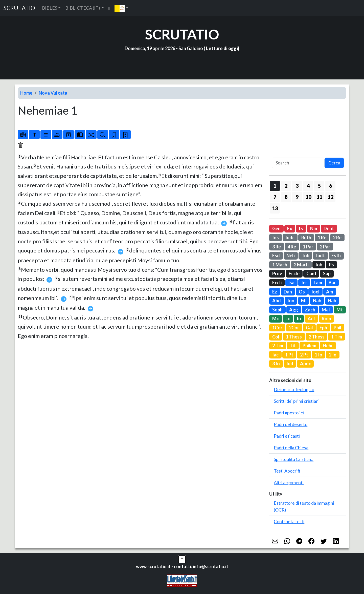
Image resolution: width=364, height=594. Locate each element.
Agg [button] (294, 310)
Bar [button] (332, 283)
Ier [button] (304, 283)
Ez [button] (275, 292)
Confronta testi (289, 521)
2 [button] (286, 186)
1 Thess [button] (294, 337)
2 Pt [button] (304, 355)
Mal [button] (326, 310)
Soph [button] (277, 310)
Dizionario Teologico (294, 389)
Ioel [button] (315, 292)
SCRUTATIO (19, 8)
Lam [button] (318, 283)
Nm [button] (314, 228)
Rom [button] (326, 319)
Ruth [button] (306, 238)
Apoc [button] (305, 364)
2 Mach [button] (301, 265)
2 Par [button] (325, 247)
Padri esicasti (287, 436)
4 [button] (308, 186)
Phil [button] (337, 328)
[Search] (298, 163)
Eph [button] (323, 328)
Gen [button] (276, 228)
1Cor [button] (277, 328)
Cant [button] (311, 273)
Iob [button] (319, 265)
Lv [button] (301, 228)
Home (26, 93)
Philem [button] (309, 346)
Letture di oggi (222, 48)
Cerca (334, 163)
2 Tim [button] (278, 346)
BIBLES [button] (50, 8)
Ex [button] (290, 228)
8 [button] (286, 197)
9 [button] (297, 197)
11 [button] (320, 197)
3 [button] (297, 186)
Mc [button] (276, 319)
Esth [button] (336, 256)
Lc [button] (288, 319)
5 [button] (319, 186)
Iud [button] (290, 364)
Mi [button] (304, 301)
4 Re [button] (292, 247)
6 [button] (331, 186)
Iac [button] (275, 355)
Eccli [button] (277, 283)
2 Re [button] (337, 238)
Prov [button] (277, 273)
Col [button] (276, 337)
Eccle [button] (294, 273)
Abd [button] (277, 301)
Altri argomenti (289, 482)
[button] (121, 8)
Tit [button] (293, 346)
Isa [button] (291, 283)
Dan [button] (288, 292)
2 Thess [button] (317, 337)
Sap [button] (327, 273)
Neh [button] (291, 256)
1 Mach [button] (280, 265)
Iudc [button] (290, 238)
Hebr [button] (328, 346)
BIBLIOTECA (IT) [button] (83, 8)
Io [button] (299, 319)
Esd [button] (276, 256)
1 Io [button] (318, 355)
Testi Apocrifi (287, 471)
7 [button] (275, 197)
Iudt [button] (320, 256)
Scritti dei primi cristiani (297, 401)
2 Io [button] (333, 355)
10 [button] (308, 197)
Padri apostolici (289, 413)
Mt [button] (340, 310)
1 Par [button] (308, 247)
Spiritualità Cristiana (294, 459)
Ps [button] (331, 265)
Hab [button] (332, 301)
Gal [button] (309, 328)
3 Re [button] (277, 247)
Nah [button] (317, 301)
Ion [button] (291, 301)
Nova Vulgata (53, 93)
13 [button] (275, 208)
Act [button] (311, 319)
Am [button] (329, 292)
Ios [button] (276, 238)
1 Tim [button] (337, 337)
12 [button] (331, 197)
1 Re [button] (322, 238)
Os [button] (302, 292)
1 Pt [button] (289, 355)
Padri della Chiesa (291, 448)
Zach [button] (310, 310)
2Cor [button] (294, 328)
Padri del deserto (291, 424)
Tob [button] (305, 256)
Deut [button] (329, 228)
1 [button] (275, 186)
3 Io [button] (276, 364)
